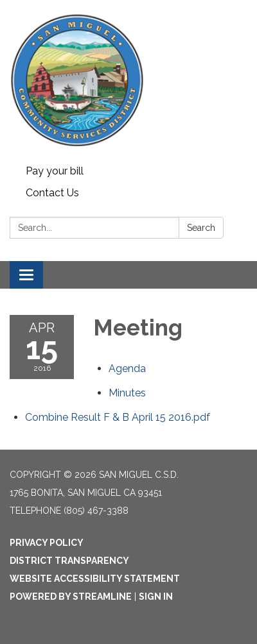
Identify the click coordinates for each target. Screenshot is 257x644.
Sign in (156, 597)
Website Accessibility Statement (95, 579)
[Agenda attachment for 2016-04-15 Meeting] (127, 369)
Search (201, 228)
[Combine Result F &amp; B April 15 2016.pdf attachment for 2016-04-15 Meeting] (118, 417)
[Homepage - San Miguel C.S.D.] (128, 80)
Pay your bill (55, 171)
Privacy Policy (47, 543)
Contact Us (52, 193)
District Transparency (69, 561)
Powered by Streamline (71, 597)
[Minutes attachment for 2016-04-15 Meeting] (127, 393)
